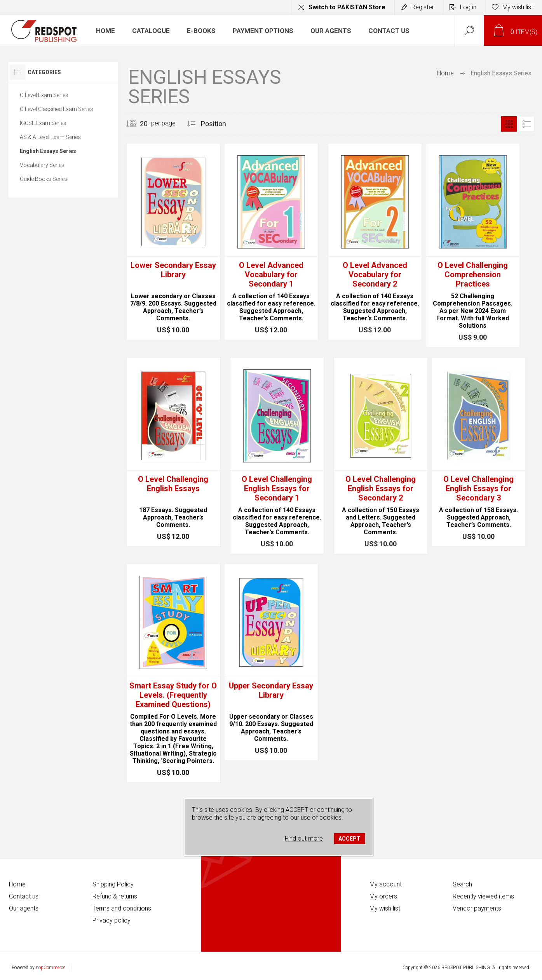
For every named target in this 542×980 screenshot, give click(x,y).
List (526, 124)
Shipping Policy (113, 884)
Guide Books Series (44, 179)
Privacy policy (112, 920)
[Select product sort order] (223, 124)
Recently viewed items (483, 896)
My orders (383, 896)
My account (386, 884)
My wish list (385, 908)
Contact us (24, 896)
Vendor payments (477, 908)
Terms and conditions (122, 908)
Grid (509, 124)
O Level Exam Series (44, 95)
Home (445, 73)
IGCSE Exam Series (43, 123)
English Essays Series (48, 151)
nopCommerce (51, 968)
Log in (468, 7)
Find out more (304, 838)
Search (462, 884)
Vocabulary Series (42, 165)
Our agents (24, 908)
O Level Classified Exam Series (57, 109)
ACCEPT (349, 839)
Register (423, 7)
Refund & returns (115, 896)
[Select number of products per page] (138, 124)
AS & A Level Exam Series (50, 137)
